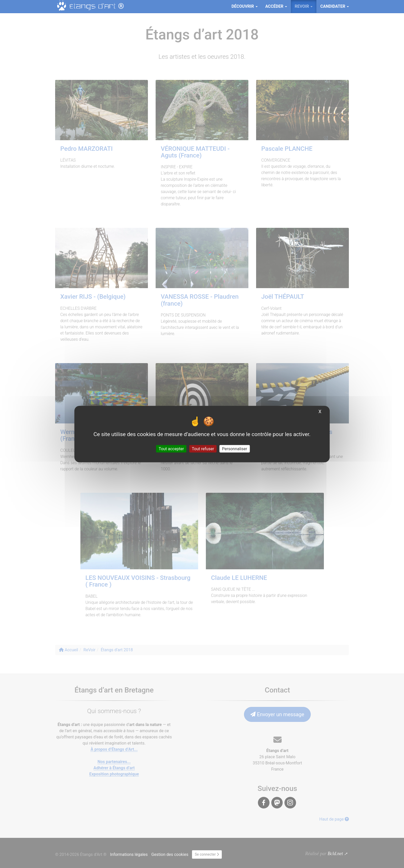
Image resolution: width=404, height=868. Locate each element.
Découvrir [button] (244, 6)
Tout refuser (203, 449)
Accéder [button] (276, 6)
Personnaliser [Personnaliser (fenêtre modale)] (235, 449)
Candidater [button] (335, 6)
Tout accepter (171, 449)
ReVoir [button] (304, 6)
